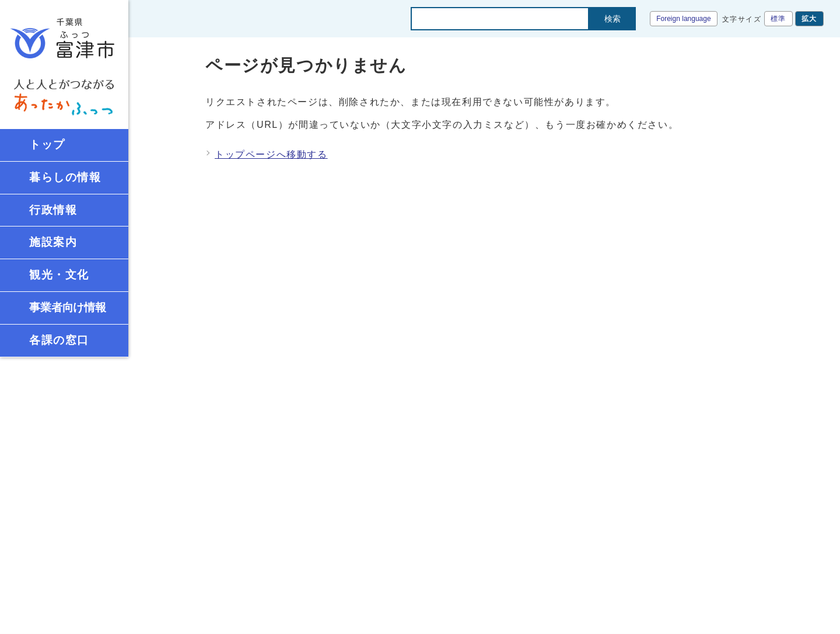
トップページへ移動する (271, 154)
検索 (612, 19)
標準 (778, 19)
